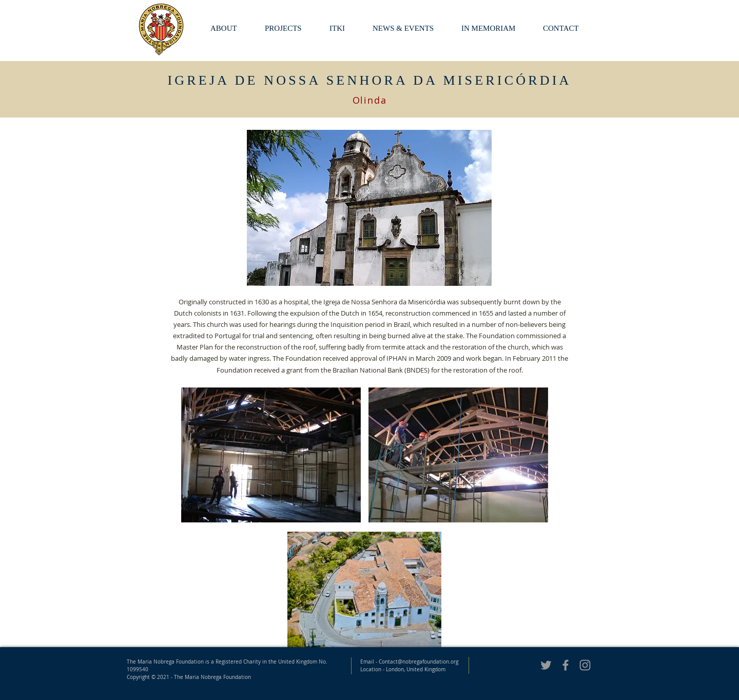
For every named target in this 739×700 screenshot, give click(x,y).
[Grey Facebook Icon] (566, 665)
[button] (494, 28)
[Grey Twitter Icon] (546, 665)
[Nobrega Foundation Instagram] (585, 665)
